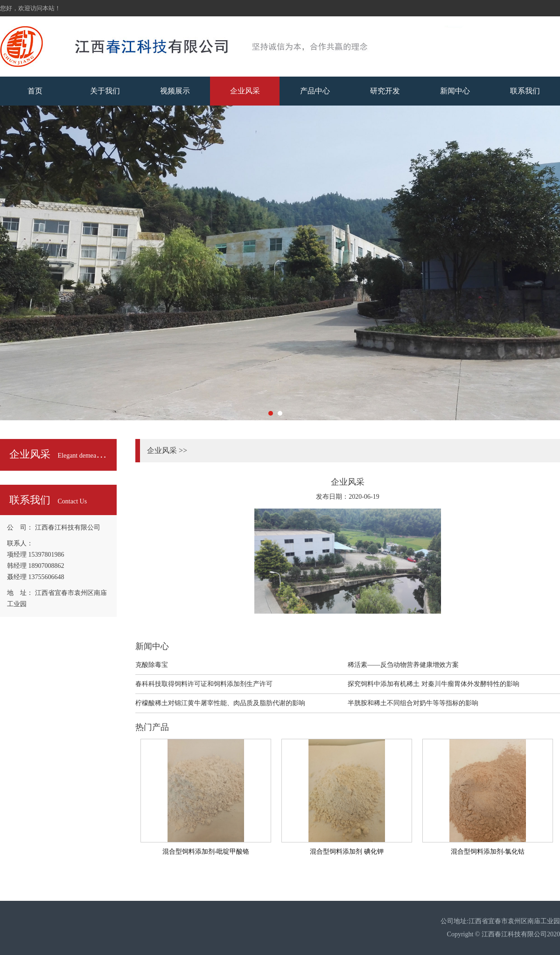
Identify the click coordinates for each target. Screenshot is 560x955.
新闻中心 (455, 91)
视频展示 (175, 91)
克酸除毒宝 (152, 665)
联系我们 (525, 91)
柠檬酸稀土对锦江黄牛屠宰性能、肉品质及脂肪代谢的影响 (220, 703)
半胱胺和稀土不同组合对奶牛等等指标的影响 (413, 703)
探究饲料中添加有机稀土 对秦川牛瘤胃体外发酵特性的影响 (434, 684)
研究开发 (385, 91)
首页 (35, 91)
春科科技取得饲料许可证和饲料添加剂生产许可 (204, 684)
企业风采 (245, 91)
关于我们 (105, 91)
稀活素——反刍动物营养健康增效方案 (403, 665)
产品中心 (315, 91)
